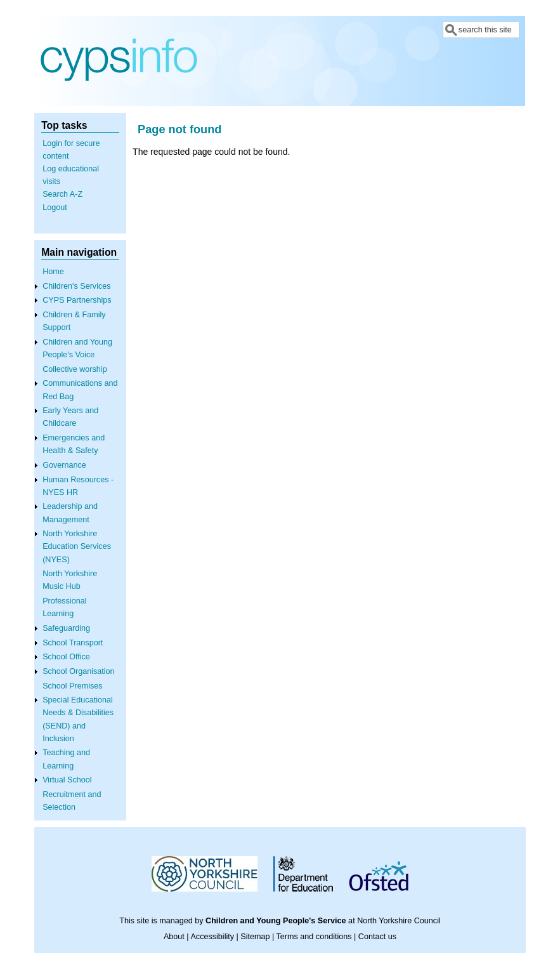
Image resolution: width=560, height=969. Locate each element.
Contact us (377, 937)
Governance (64, 465)
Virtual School (67, 780)
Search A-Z (62, 194)
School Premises (73, 686)
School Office (66, 657)
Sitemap (255, 937)
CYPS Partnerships (77, 300)
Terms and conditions (314, 937)
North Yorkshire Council (399, 921)
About (174, 937)
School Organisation (78, 671)
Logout (55, 208)
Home (53, 272)
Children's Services (76, 286)
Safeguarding (66, 628)
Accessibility (212, 937)
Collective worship (75, 369)
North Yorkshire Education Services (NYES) (77, 546)
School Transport (73, 643)
